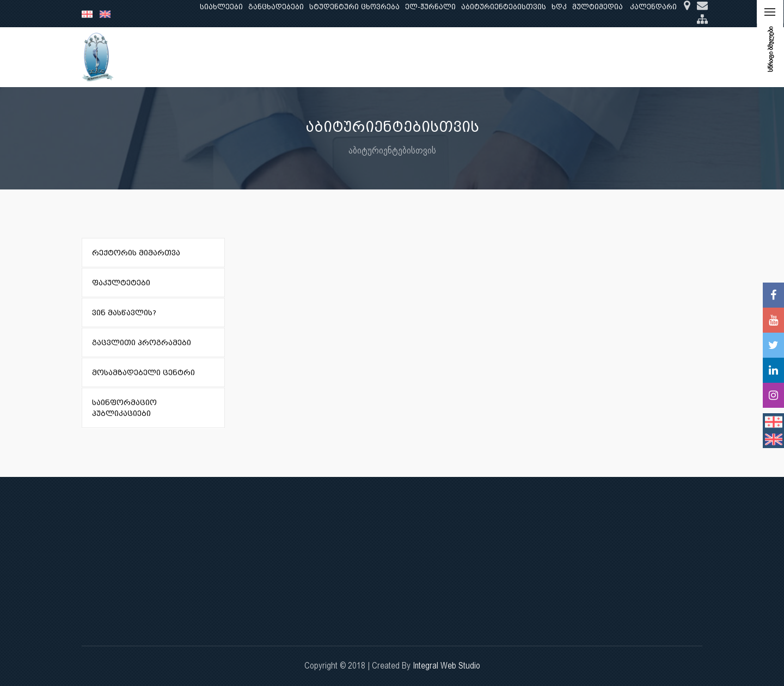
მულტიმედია (598, 7)
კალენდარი (653, 7)
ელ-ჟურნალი (430, 7)
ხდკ (559, 7)
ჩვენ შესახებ (194, 57)
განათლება (254, 57)
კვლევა (303, 57)
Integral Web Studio (446, 666)
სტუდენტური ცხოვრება (354, 7)
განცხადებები (276, 7)
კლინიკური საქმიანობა (376, 57)
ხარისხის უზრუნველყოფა (487, 57)
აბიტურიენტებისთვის (504, 7)
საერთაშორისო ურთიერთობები (617, 57)
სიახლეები (221, 7)
